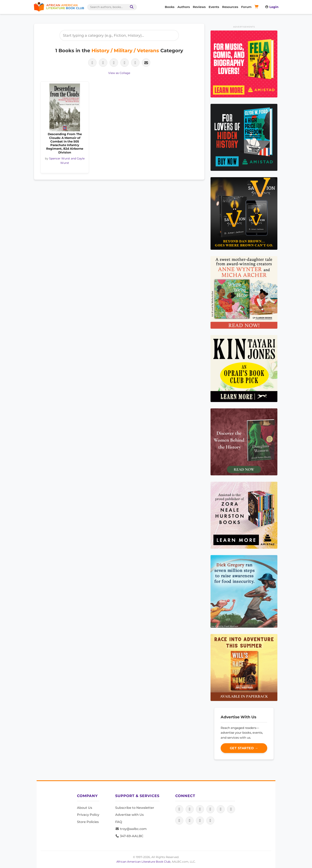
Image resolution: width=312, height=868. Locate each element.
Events (214, 7)
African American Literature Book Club (143, 862)
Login (272, 7)
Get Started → (244, 748)
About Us (85, 808)
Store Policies (88, 822)
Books (170, 7)
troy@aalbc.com (131, 829)
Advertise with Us (129, 815)
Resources (230, 7)
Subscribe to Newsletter (135, 808)
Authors (184, 7)
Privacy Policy (88, 815)
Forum (246, 7)
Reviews (199, 7)
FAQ (119, 822)
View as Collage (119, 73)
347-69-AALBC (129, 836)
